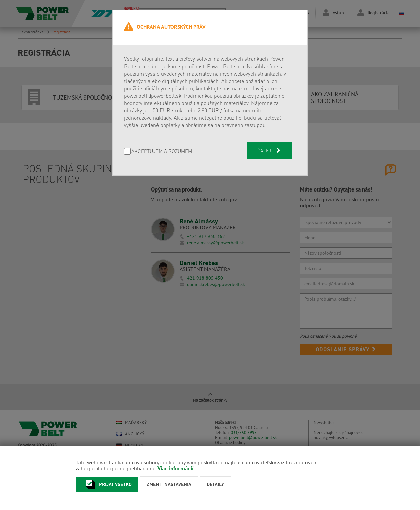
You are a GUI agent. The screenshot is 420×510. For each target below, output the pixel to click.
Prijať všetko (107, 484)
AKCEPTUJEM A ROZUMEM (162, 152)
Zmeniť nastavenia (169, 484)
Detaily (215, 484)
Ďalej (270, 150)
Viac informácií (175, 468)
